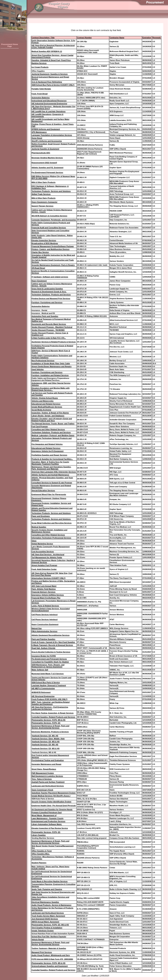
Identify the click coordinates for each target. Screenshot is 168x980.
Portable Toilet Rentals (41, 89)
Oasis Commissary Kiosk (42, 790)
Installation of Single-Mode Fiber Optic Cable (51, 363)
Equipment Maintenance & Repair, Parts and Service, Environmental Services (50, 727)
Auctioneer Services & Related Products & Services (54, 342)
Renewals (157, 38)
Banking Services (39, 63)
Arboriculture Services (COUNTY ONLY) (48, 578)
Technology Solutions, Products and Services (51, 295)
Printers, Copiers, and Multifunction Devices (50, 249)
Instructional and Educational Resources (49, 101)
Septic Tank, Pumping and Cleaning (47, 889)
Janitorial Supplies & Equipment (45, 149)
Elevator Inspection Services (44, 240)
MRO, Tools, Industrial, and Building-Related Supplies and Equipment (51, 703)
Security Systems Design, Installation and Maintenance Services (49, 531)
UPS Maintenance (39, 132)
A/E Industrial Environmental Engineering (49, 104)
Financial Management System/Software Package (53, 246)
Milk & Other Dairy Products (43, 182)
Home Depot (37, 138)
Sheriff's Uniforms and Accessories (47, 141)
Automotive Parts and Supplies (45, 316)
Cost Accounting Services (43, 552)
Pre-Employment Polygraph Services (47, 172)
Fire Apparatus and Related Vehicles (47, 444)
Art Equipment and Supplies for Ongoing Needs (52, 810)
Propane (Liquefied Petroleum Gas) (47, 812)
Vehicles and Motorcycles (42, 401)
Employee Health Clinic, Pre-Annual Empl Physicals (54, 806)
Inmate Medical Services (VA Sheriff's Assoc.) (51, 796)
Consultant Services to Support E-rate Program (52, 483)
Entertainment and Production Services (48, 821)
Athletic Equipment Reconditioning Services (51, 635)
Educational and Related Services (46, 404)
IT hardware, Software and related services (50, 277)
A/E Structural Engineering (43, 696)
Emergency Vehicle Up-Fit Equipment (47, 451)
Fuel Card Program (40, 426)
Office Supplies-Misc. (41, 854)
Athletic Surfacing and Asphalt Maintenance (50, 475)
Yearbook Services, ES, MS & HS (46, 742)
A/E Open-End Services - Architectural (48, 554)
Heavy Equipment (39, 281)
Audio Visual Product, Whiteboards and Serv (51, 955)
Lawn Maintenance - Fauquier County (47, 818)
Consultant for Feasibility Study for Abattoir (50, 662)
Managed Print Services (42, 952)
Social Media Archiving (41, 410)
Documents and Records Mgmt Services (49, 324)
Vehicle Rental (38, 939)
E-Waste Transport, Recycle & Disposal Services (52, 645)
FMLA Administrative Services (44, 631)
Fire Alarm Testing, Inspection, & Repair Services (52, 713)
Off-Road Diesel (38, 268)
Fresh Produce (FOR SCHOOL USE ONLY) (49, 699)
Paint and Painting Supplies (43, 639)
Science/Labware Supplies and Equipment (50, 966)
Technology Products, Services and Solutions (51, 191)
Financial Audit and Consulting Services (49, 228)
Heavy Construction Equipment (45, 624)
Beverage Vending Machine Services (47, 158)
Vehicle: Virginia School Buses (45, 398)
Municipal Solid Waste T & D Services (48, 674)
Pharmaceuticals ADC (41, 153)
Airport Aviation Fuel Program (44, 565)
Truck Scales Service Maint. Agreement (48, 916)
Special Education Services (43, 490)
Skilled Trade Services (41, 194)
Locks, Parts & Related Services (45, 606)
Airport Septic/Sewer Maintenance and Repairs (52, 366)
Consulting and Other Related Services (48, 429)
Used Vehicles (38, 369)
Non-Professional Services (43, 361)
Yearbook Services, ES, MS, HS (45, 736)
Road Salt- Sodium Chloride (43, 648)
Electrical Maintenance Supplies (45, 902)
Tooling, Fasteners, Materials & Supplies (49, 948)
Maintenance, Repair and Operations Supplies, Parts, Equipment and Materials (51, 468)
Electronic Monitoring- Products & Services (50, 732)
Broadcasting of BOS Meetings (45, 243)
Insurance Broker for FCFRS (44, 656)
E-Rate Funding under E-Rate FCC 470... (49, 338)
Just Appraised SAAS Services (45, 919)
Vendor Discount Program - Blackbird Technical (52, 327)
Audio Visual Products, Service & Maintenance (51, 905)
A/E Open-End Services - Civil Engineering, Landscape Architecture (50, 708)
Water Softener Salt (40, 670)
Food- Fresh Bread (40, 94)
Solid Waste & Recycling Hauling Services (50, 881)
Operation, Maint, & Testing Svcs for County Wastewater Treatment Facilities (50, 463)
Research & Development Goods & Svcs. (49, 292)
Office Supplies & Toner (42, 851)
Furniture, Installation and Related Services (50, 375)
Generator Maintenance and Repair (46, 764)
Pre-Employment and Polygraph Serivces (49, 659)
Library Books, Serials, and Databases (48, 416)
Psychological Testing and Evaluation (48, 760)
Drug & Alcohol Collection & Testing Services (51, 652)
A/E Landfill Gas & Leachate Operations (48, 111)
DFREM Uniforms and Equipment (46, 129)
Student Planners (39, 863)
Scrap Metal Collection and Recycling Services (52, 523)
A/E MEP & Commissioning (43, 688)
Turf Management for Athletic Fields (47, 557)
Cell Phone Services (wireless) (45, 615)
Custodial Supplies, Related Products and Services (53, 717)
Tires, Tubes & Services (42, 779)
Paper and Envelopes (41, 516)
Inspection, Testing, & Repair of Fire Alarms (50, 413)
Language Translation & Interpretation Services (52, 135)
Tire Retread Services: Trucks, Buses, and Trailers (53, 424)
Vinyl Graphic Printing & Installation (47, 928)
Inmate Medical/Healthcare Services (47, 407)
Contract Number (84, 38)
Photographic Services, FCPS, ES (46, 723)
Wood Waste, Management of (44, 815)
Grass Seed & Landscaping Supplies (47, 289)
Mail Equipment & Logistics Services (47, 776)
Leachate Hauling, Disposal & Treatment (49, 685)
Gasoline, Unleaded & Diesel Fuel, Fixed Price (51, 60)
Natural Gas (37, 628)
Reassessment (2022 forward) (44, 163)
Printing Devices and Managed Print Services (51, 298)
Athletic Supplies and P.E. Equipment (47, 168)
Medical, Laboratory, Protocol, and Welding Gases (53, 435)
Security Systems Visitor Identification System (51, 802)
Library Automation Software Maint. (47, 824)
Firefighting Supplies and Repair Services (49, 455)
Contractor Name (117, 38)
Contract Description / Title (43, 38)
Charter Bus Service (40, 252)
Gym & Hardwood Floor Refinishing (47, 82)
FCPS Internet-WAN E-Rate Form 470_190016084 (52, 959)
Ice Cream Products (40, 67)
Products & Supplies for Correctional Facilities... (52, 459)
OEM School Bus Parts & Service (46, 682)
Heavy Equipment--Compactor (44, 202)
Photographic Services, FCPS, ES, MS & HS (50, 925)
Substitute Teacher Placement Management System (54, 793)
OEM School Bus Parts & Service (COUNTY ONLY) (53, 85)
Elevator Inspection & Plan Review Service (50, 828)
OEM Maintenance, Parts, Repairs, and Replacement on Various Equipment (48, 666)
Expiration (147, 38)
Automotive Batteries (41, 98)
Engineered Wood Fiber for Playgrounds (49, 494)
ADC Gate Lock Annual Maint (44, 586)
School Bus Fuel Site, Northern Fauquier (49, 937)
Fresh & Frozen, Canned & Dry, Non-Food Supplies (53, 642)
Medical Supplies (39, 527)
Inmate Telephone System (43, 931)
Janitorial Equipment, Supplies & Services (50, 74)
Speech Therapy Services (42, 206)
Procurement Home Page (10, 45)
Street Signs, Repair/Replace (44, 769)
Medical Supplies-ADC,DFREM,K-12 (47, 51)
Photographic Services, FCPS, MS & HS (48, 720)
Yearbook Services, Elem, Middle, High (48, 739)
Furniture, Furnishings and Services (47, 302)
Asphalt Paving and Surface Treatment (48, 782)
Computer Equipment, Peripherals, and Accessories (54, 220)
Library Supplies (39, 835)
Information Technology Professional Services (51, 538)
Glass (34, 541)
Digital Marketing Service (42, 544)
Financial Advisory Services (43, 592)
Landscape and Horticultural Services (48, 786)
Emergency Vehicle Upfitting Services (48, 595)
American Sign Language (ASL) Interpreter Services (54, 472)
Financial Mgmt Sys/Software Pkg (46, 598)
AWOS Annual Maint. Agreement (45, 922)
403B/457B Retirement (41, 692)
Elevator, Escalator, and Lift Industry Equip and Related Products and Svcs (52, 420)
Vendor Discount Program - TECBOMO (48, 330)
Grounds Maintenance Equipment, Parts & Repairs (53, 265)
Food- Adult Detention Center (44, 569)
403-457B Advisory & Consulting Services (49, 216)
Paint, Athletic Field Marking (44, 589)
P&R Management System (43, 773)
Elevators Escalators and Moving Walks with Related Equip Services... (51, 389)
